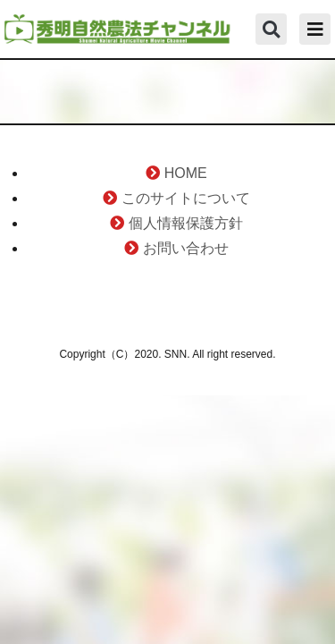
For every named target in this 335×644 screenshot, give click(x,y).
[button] (271, 29)
